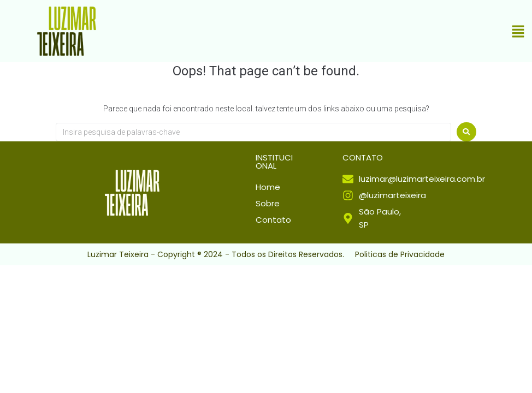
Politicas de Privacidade (400, 254)
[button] (518, 33)
